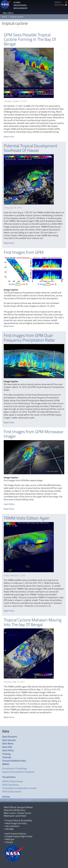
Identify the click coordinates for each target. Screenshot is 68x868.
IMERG (6, 764)
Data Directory (10, 736)
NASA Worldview (11, 785)
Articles (6, 797)
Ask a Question (12, 826)
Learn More (9, 504)
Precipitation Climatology (15, 768)
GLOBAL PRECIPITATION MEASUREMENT (21, 5)
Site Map (9, 829)
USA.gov (9, 842)
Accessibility (26, 820)
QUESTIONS (59, 5)
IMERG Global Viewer (13, 781)
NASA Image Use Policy (16, 823)
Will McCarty (19, 810)
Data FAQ (7, 747)
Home (4, 17)
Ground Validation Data (14, 761)
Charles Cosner (24, 813)
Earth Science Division (16, 834)
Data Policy (8, 750)
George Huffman (25, 807)
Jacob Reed (21, 816)
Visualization (9, 777)
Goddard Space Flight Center (19, 836)
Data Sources (9, 740)
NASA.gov (10, 839)
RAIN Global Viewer (12, 791)
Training (6, 754)
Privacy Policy (12, 820)
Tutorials (7, 757)
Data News (8, 743)
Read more (9, 137)
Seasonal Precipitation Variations (18, 772)
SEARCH (58, 2)
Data (6, 731)
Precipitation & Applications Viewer (19, 788)
